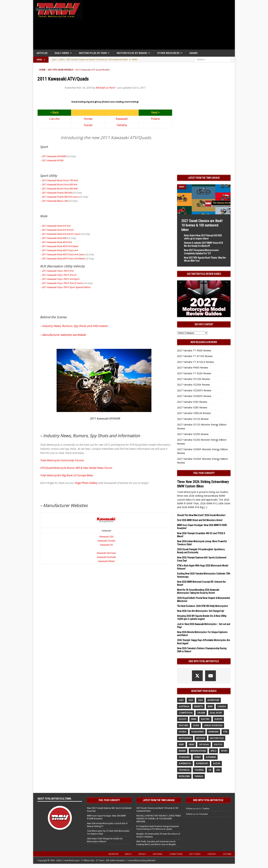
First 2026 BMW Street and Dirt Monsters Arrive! (200, 520)
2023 (191, 700)
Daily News (62, 53)
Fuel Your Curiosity (204, 473)
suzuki (217, 763)
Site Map (227, 854)
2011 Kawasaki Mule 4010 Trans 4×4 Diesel (63, 259)
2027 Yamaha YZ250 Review (193, 434)
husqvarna (197, 732)
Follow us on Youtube (197, 814)
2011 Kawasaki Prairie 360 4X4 (57, 193)
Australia (184, 706)
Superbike (211, 757)
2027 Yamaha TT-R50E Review (194, 350)
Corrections (176, 854)
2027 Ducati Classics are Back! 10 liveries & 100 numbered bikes (202, 225)
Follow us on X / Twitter (198, 808)
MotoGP (201, 738)
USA (218, 770)
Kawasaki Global (106, 561)
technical (184, 770)
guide (196, 725)
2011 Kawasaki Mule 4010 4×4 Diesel (60, 246)
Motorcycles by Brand (132, 53)
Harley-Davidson (213, 725)
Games (193, 53)
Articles (42, 53)
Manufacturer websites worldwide (64, 335)
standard (184, 757)
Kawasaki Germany (106, 553)
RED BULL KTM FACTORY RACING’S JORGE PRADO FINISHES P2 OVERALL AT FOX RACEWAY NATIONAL (159, 819)
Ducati (183, 719)
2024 (200, 700)
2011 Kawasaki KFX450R (54, 156)
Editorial (158, 854)
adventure (213, 700)
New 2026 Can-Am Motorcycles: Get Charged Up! (201, 611)
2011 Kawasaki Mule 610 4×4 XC (58, 230)
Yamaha (122, 125)
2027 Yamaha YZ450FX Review (194, 396)
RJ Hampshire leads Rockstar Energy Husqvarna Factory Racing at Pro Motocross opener (158, 828)
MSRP (181, 745)
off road (204, 745)
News (191, 745)
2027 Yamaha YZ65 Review (192, 402)
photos (218, 745)
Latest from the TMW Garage (204, 178)
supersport (202, 763)
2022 (181, 700)
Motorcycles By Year (93, 53)
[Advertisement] (160, 26)
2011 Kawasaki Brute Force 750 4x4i (60, 180)
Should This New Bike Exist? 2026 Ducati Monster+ (201, 515)
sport (224, 751)
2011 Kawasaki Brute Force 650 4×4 (59, 184)
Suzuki (88, 125)
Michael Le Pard (105, 88)
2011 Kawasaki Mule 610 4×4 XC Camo (61, 234)
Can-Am (54, 119)
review (182, 751)
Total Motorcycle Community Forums (62, 460)
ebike (194, 719)
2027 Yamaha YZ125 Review (193, 419)
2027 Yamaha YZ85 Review (192, 407)
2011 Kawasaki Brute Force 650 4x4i (60, 189)
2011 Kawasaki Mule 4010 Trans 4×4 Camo (63, 254)
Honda (88, 119)
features (183, 725)
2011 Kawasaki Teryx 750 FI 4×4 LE (59, 275)
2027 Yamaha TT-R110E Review (195, 356)
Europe (218, 719)
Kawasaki (122, 119)
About (128, 854)
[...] (206, 507)
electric (205, 719)
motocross (185, 738)
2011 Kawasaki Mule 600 (54, 238)
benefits (199, 706)
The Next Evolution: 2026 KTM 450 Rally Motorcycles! (202, 606)
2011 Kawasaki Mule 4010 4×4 (57, 242)
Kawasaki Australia (106, 557)
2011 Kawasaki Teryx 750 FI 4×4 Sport (61, 279)
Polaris (155, 119)
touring (199, 770)
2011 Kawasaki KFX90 (52, 160)
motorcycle (217, 738)
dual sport (216, 713)
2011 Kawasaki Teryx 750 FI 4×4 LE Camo (62, 283)
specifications (198, 751)
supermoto (185, 763)
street (198, 757)
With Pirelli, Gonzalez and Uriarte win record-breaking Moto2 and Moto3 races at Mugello (156, 843)
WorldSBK (184, 776)
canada (222, 706)
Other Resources (168, 53)
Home (42, 70)
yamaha (199, 776)
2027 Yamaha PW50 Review (193, 368)
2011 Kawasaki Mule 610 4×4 (56, 226)
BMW (210, 706)
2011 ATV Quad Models (60, 70)
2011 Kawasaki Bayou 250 (55, 201)
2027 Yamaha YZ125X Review (193, 379)
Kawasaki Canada (106, 541)
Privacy (142, 854)
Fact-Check (195, 854)
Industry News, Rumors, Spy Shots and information (75, 326)
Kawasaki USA (106, 537)
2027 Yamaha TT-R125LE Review (195, 362)
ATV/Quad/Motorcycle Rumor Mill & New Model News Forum (76, 468)
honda (183, 732)
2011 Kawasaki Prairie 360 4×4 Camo (60, 197)
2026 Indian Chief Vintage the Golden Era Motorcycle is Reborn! (105, 840)
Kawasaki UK (106, 545)
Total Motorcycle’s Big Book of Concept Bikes (66, 475)
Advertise (113, 854)
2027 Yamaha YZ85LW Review (194, 413)
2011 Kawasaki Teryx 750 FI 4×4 (57, 271)
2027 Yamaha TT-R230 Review (194, 373)
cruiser (201, 713)
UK (210, 770)
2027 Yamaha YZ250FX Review (194, 390)
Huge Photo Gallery (86, 483)
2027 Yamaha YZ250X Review (193, 385)
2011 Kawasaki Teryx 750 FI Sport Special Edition (66, 287)
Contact (212, 854)
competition (186, 713)
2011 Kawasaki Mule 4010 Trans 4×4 (60, 250)
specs (213, 751)
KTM (225, 732)
